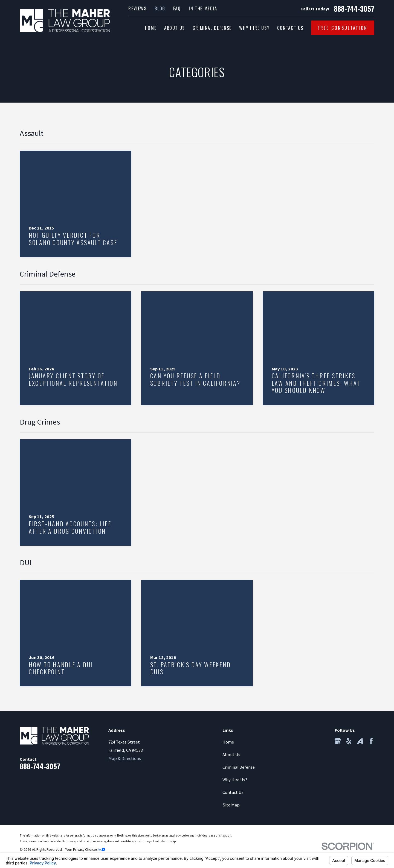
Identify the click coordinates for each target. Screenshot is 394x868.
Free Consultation (343, 28)
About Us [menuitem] (175, 28)
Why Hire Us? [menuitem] (254, 28)
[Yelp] (349, 741)
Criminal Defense (239, 767)
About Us (231, 754)
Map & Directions (125, 758)
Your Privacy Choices (85, 850)
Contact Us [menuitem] (290, 28)
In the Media (203, 8)
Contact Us (233, 792)
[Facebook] (371, 741)
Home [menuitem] (151, 28)
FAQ (177, 8)
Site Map (231, 805)
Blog (160, 8)
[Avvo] (360, 741)
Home (228, 742)
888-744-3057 (354, 9)
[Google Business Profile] (338, 741)
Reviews (137, 8)
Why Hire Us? (235, 780)
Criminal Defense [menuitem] (212, 28)
